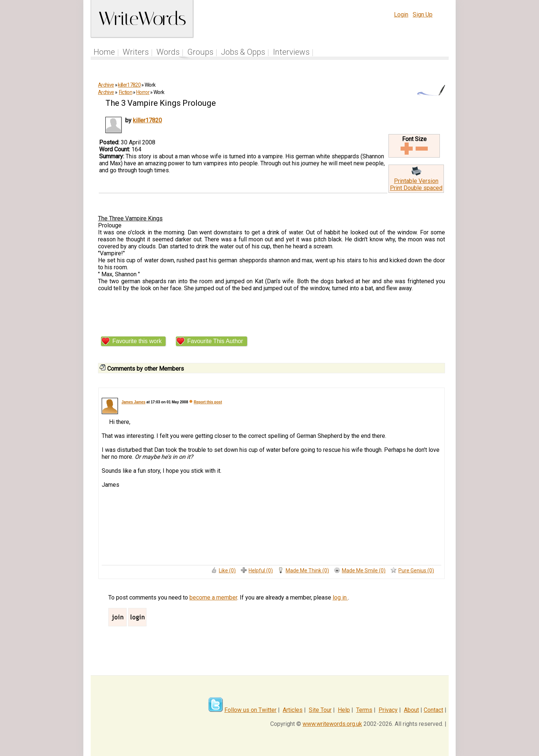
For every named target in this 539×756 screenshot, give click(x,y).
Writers (136, 52)
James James (133, 402)
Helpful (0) (261, 570)
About (411, 710)
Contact (433, 710)
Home (104, 52)
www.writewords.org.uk (332, 724)
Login (401, 15)
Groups (200, 52)
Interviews (291, 52)
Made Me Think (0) (307, 570)
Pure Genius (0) (416, 570)
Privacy (388, 710)
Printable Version (416, 181)
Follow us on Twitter (250, 710)
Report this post (208, 402)
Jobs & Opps (243, 52)
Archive (106, 85)
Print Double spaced (416, 188)
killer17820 (129, 85)
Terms (364, 710)
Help (344, 710)
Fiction (126, 92)
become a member (213, 597)
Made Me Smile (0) (364, 570)
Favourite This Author (215, 341)
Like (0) (227, 570)
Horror (143, 92)
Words (168, 52)
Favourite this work (137, 341)
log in (340, 597)
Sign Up (423, 15)
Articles (293, 710)
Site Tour (320, 710)
